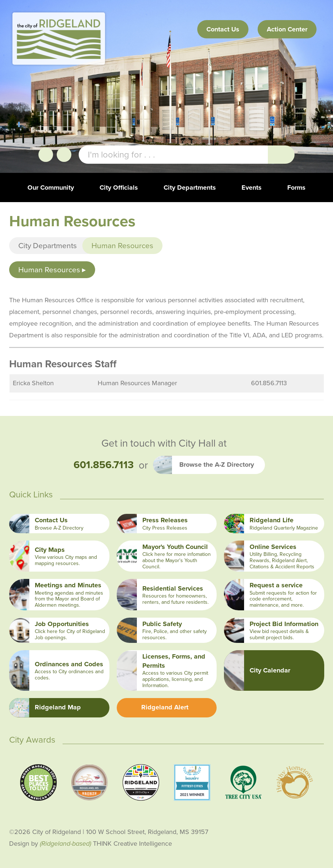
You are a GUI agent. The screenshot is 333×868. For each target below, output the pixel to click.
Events (252, 187)
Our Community (51, 187)
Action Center (287, 29)
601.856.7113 (104, 465)
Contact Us (223, 29)
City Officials (119, 187)
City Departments (190, 187)
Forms (296, 187)
